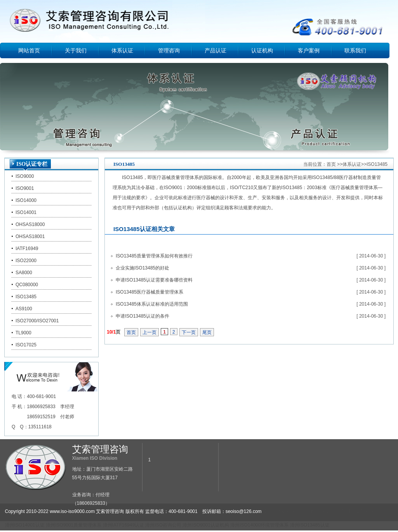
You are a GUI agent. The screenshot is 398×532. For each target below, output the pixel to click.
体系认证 (122, 50)
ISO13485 (26, 297)
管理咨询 (169, 50)
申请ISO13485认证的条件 (143, 316)
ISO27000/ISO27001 (37, 321)
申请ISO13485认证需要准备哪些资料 (154, 280)
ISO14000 (26, 200)
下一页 (189, 332)
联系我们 (355, 50)
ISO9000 (25, 176)
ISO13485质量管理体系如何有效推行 (154, 256)
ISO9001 (25, 188)
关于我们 (76, 50)
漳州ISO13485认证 (310, 525)
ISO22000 (26, 261)
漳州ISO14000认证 (359, 511)
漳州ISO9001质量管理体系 (74, 525)
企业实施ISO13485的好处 (143, 268)
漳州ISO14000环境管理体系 (259, 525)
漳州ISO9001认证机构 (206, 525)
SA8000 (24, 273)
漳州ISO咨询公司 (163, 525)
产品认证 (216, 50)
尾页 (207, 332)
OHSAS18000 (30, 224)
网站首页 (29, 50)
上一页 (149, 332)
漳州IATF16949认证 (123, 525)
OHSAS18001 (30, 236)
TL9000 (23, 333)
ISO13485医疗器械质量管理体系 (149, 292)
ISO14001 (26, 212)
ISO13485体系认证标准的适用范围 (152, 304)
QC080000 (27, 285)
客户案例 (309, 50)
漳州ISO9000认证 (281, 511)
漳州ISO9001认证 (320, 511)
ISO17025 (26, 345)
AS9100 (24, 309)
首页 (331, 164)
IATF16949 (27, 249)
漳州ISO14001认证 (25, 525)
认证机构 (262, 50)
